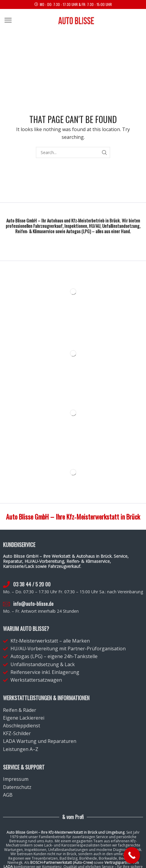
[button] (8, 20)
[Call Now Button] (132, 855)
